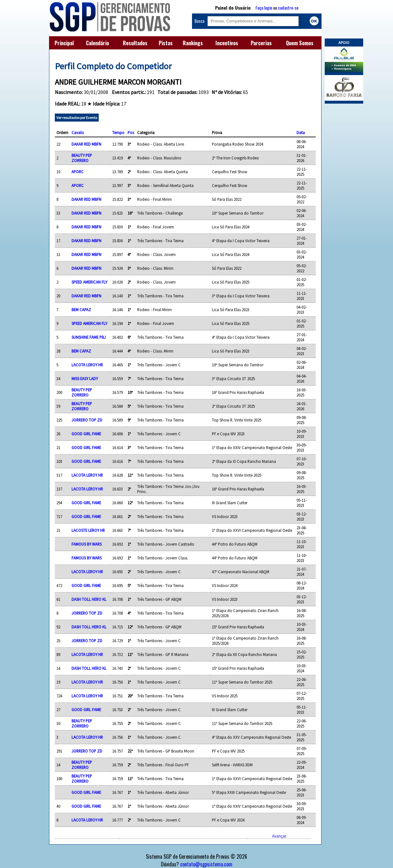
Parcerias (261, 43)
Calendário (97, 43)
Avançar (279, 836)
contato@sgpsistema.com (206, 864)
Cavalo (78, 132)
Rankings (193, 43)
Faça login (264, 8)
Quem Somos (300, 43)
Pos (131, 132)
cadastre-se (288, 8)
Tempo (118, 132)
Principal (64, 43)
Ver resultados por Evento (77, 118)
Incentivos (227, 43)
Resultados (135, 43)
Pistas (166, 43)
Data (301, 132)
